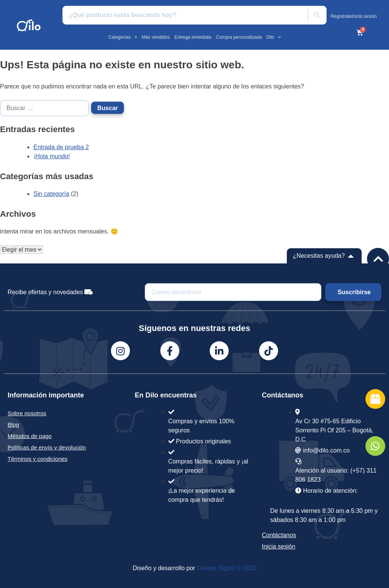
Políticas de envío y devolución (47, 447)
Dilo (274, 37)
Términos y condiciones (38, 459)
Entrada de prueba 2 (61, 147)
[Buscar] (317, 15)
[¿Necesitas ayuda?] (351, 256)
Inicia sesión (364, 16)
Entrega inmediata (193, 37)
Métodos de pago (30, 436)
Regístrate (341, 16)
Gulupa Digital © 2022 (227, 568)
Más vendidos (156, 37)
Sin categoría (51, 194)
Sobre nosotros (27, 413)
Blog (13, 425)
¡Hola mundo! (52, 156)
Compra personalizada (239, 37)
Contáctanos (279, 535)
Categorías (123, 37)
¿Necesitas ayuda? (319, 256)
